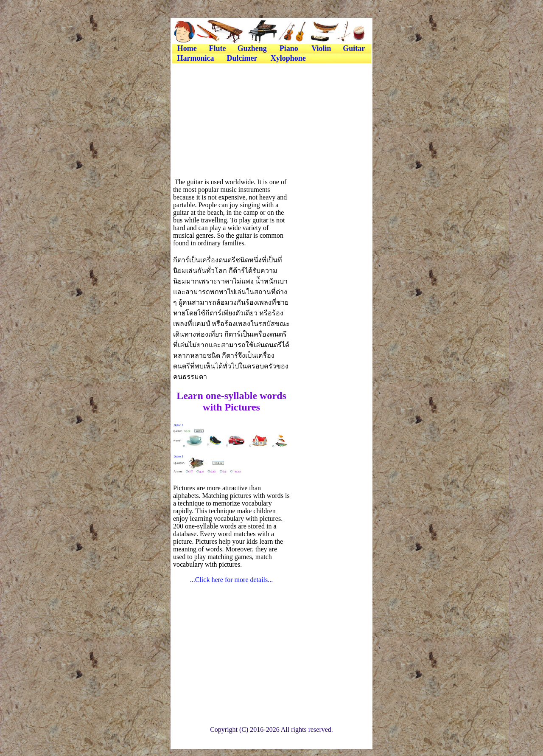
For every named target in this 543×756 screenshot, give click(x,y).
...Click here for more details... (232, 580)
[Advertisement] (271, 84)
